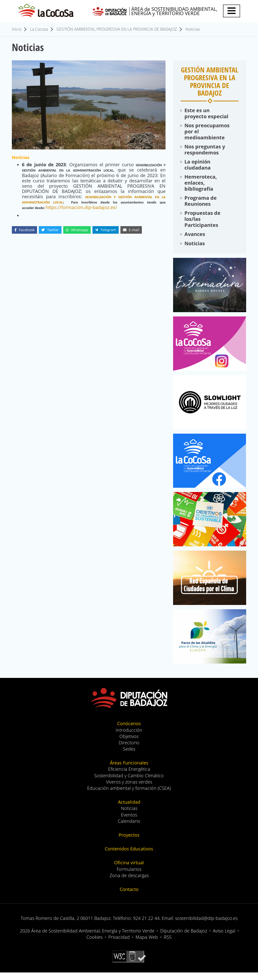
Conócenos (129, 731)
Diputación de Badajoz (184, 938)
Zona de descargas (129, 883)
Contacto (129, 897)
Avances (195, 241)
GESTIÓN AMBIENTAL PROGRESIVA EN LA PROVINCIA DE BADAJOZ (117, 30)
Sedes (129, 756)
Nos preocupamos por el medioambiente (207, 133)
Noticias (193, 30)
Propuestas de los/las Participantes (203, 225)
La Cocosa (39, 30)
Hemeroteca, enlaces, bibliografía (201, 187)
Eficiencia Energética (129, 777)
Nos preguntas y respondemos (205, 152)
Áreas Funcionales (129, 770)
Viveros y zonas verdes (129, 789)
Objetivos (129, 744)
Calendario (129, 829)
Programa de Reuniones (201, 206)
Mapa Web (147, 945)
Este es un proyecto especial (207, 115)
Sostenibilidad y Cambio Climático (129, 783)
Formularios (129, 877)
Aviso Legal (224, 938)
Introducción (129, 738)
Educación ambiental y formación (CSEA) (129, 796)
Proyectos (129, 842)
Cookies (94, 945)
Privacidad (119, 945)
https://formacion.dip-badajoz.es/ (81, 208)
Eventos (129, 822)
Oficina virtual (129, 870)
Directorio (129, 750)
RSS (168, 945)
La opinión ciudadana (198, 168)
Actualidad (129, 809)
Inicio (17, 30)
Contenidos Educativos (129, 856)
